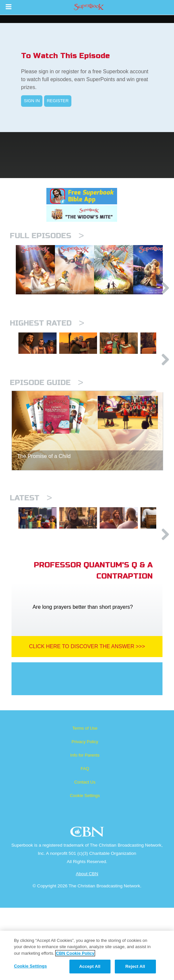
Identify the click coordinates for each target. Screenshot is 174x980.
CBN (88, 906)
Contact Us (85, 854)
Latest (31, 551)
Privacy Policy (85, 814)
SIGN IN (32, 101)
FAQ (85, 841)
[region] (87, 955)
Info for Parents (85, 827)
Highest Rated (47, 357)
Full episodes (47, 236)
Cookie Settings (85, 868)
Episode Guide (47, 435)
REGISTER (58, 101)
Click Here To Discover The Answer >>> (87, 719)
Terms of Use (85, 800)
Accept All (90, 966)
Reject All (135, 966)
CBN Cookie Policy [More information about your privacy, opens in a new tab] (75, 953)
